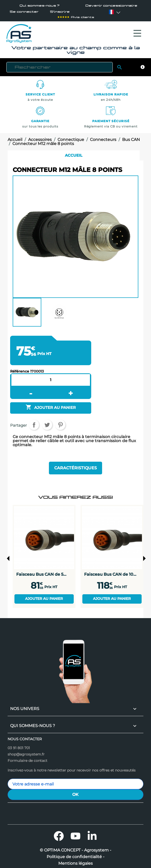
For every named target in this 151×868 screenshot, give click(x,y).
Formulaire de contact (27, 758)
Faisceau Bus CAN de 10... (110, 572)
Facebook (59, 833)
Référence (20, 369)
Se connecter (24, 12)
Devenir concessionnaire (111, 6)
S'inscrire (60, 12)
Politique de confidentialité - (75, 854)
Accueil (74, 153)
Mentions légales (75, 861)
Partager (34, 422)
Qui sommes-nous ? (40, 6)
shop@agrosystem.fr (26, 752)
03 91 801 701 (19, 745)
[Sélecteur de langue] (111, 12)
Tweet (47, 422)
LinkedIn (92, 833)
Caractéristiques (75, 465)
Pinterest (60, 422)
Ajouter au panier (44, 596)
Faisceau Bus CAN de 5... (41, 572)
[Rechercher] (60, 65)
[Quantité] (51, 377)
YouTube (75, 833)
